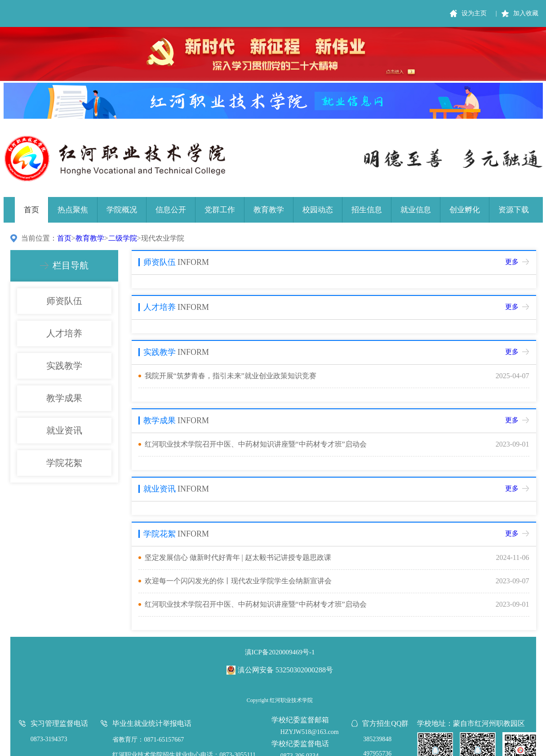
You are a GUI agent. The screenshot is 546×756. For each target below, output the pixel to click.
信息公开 (171, 210)
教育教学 (269, 210)
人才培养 (64, 333)
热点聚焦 (73, 210)
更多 (512, 262)
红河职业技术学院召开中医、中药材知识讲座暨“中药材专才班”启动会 (256, 444)
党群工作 (220, 210)
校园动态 (318, 210)
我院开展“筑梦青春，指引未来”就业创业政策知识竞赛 (231, 376)
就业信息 (416, 210)
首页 (31, 210)
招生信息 (367, 210)
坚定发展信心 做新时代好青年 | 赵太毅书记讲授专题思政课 (238, 557)
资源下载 (514, 210)
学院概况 (122, 210)
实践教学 (64, 366)
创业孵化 (465, 210)
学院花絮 (64, 463)
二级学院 (123, 238)
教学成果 (64, 398)
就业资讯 (64, 430)
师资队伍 (64, 301)
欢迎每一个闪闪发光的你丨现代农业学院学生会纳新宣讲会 (238, 581)
